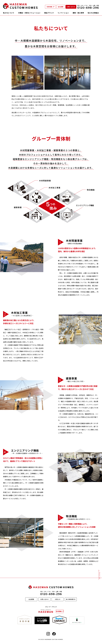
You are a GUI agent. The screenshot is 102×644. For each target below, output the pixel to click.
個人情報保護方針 (71, 599)
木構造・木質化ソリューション (29, 13)
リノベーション (63, 13)
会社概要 (61, 7)
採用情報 (50, 7)
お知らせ (58, 599)
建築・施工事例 (78, 13)
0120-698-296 (51, 594)
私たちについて (9, 13)
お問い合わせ (71, 7)
